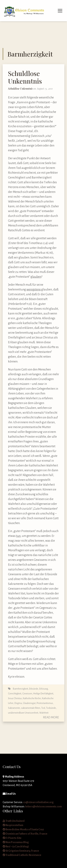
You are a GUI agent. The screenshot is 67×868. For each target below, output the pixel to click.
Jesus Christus (15, 698)
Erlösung (44, 689)
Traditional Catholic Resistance (22, 855)
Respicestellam (13, 825)
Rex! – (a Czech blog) (16, 846)
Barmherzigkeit (20, 689)
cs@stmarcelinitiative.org (38, 802)
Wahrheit (44, 713)
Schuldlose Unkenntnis (25, 77)
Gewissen (27, 694)
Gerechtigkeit (15, 694)
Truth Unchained (14, 821)
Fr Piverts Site (12, 838)
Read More (51, 717)
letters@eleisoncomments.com (44, 806)
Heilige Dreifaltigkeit (43, 694)
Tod (43, 708)
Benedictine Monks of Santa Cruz (23, 829)
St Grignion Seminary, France (21, 851)
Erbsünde (34, 689)
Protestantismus (45, 703)
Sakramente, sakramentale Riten (24, 708)
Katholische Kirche (32, 698)
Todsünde (51, 708)
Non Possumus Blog (16, 842)
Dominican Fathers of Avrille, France (25, 834)
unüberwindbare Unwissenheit (23, 713)
